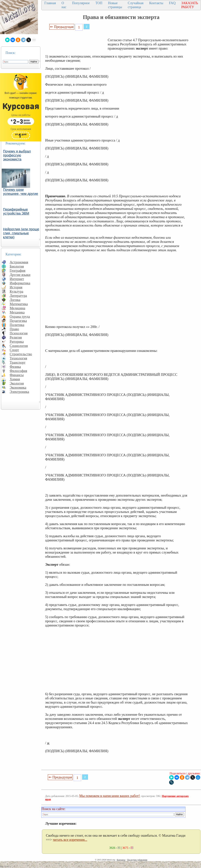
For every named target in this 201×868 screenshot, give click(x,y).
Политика (17, 325)
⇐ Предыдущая (62, 27)
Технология (18, 358)
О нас (64, 5)
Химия (15, 379)
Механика (17, 312)
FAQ (172, 3)
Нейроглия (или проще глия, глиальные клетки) (21, 233)
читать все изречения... (70, 840)
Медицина (17, 308)
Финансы (17, 375)
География (18, 271)
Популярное (81, 3)
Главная (50, 3)
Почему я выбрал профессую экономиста (17, 155)
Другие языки (20, 275)
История (16, 287)
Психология (19, 333)
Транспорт (18, 362)
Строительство (21, 354)
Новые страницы (115, 5)
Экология (17, 383)
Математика (19, 304)
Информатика (20, 283)
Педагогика (18, 321)
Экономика (18, 387)
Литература (18, 296)
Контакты (156, 3)
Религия (16, 337)
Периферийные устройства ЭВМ (16, 211)
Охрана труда (20, 316)
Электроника (19, 392)
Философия (18, 371)
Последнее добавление (137, 860)
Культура (16, 291)
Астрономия (19, 262)
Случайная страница (136, 5)
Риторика (17, 342)
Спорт (14, 350)
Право (14, 329)
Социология (19, 346)
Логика (15, 300)
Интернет (17, 279)
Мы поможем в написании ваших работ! (110, 796)
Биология (17, 266)
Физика (15, 367)
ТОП (99, 3)
